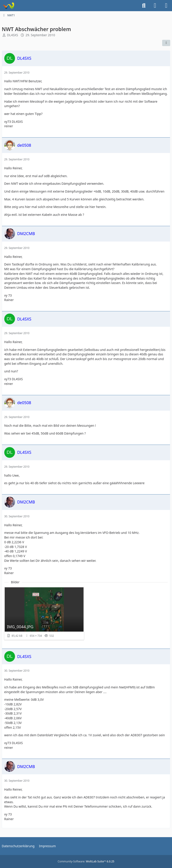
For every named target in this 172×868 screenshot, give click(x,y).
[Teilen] (166, 43)
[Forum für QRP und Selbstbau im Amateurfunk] (8, 6)
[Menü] (166, 6)
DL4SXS (12, 35)
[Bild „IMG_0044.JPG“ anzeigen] (44, 613)
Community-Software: (86, 861)
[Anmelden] (155, 6)
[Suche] (144, 6)
